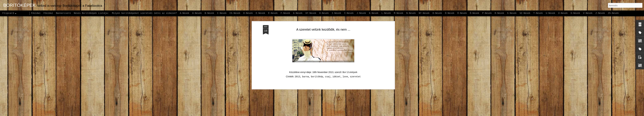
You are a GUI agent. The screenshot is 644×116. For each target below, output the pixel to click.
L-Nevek (386, 13)
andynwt (324, 114)
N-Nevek (411, 13)
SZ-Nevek (525, 13)
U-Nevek (551, 13)
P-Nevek (487, 13)
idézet (336, 59)
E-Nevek (261, 13)
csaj (328, 59)
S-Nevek (512, 13)
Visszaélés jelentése (358, 114)
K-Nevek (374, 13)
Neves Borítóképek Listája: (91, 13)
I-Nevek (336, 13)
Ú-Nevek (563, 13)
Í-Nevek (349, 13)
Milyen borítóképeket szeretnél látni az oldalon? (144, 13)
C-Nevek (222, 13)
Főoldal (36, 13)
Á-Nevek (197, 13)
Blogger (342, 114)
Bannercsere (63, 13)
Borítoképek (350, 55)
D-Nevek (248, 13)
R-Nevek (500, 13)
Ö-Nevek (462, 13)
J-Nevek (361, 13)
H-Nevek (324, 13)
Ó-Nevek (450, 13)
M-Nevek (399, 13)
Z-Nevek (600, 13)
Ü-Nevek (575, 13)
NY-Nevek (424, 13)
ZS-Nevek (613, 13)
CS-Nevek (235, 13)
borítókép (317, 59)
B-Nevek (209, 13)
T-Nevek (538, 13)
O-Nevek (437, 13)
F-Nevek (285, 13)
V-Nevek (588, 13)
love (345, 59)
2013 (298, 59)
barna (306, 59)
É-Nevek (273, 13)
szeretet (355, 59)
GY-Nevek (311, 13)
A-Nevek (185, 13)
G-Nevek (298, 13)
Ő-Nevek (475, 13)
